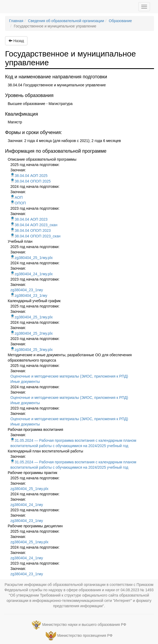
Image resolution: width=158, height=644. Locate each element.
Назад (16, 41)
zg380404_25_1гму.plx (32, 258)
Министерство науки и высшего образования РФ (84, 625)
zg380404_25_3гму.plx (32, 350)
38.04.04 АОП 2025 (29, 176)
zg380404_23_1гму (27, 290)
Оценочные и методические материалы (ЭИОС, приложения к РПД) (69, 376)
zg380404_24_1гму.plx (32, 274)
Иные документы (25, 382)
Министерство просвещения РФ (85, 635)
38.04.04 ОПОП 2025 (31, 181)
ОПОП (18, 203)
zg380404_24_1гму (27, 505)
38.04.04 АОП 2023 (29, 219)
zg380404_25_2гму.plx (32, 333)
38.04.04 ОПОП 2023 (31, 230)
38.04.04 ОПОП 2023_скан (35, 236)
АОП (17, 197)
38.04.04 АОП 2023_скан (34, 225)
